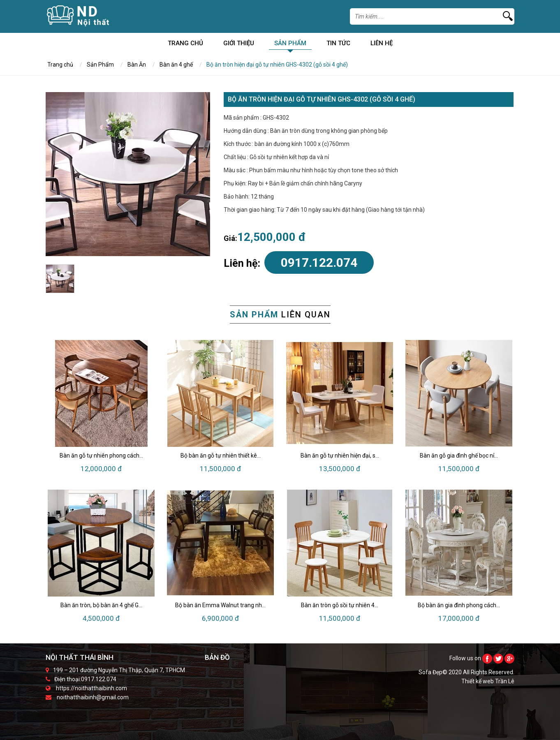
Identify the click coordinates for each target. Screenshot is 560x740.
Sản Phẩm (290, 45)
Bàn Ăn (137, 65)
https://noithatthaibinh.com (91, 688)
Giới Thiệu (239, 45)
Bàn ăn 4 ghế (176, 65)
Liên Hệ (382, 45)
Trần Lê (505, 681)
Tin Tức (338, 45)
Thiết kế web (478, 681)
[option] (128, 174)
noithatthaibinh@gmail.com (93, 697)
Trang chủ (185, 45)
